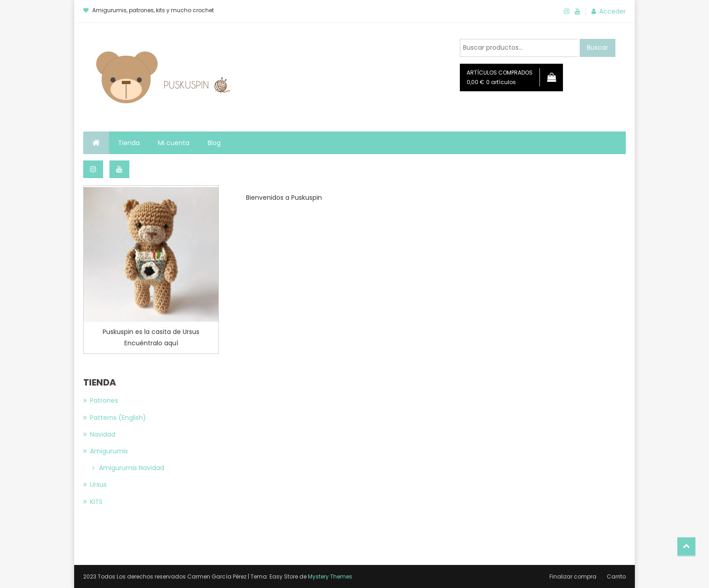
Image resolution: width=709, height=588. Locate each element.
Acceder (612, 11)
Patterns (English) (118, 418)
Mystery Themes (330, 576)
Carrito (616, 576)
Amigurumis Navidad (132, 468)
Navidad (103, 434)
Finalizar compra (573, 576)
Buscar (598, 47)
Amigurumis (109, 451)
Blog (214, 143)
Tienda (129, 143)
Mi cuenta (174, 143)
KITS (96, 502)
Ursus (98, 485)
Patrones (104, 400)
